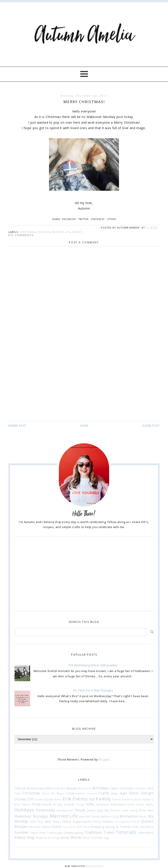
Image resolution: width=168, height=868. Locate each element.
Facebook (69, 219)
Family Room (121, 799)
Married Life (61, 232)
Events (80, 799)
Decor (134, 793)
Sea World (69, 827)
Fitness (26, 804)
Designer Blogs (94, 866)
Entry (58, 799)
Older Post (151, 426)
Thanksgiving (74, 833)
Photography (122, 822)
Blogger (104, 759)
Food (36, 804)
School (46, 827)
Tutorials (126, 832)
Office (67, 821)
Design (147, 793)
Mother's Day (110, 816)
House (80, 810)
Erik (67, 799)
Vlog (31, 837)
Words (77, 232)
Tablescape (55, 833)
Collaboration (75, 793)
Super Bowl (38, 833)
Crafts (104, 793)
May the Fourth (89, 816)
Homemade (45, 810)
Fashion (136, 799)
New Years (53, 821)
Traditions (93, 832)
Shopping (97, 827)
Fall (92, 799)
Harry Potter (136, 804)
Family (103, 799)
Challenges (127, 788)
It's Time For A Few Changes (93, 690)
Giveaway (102, 804)
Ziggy (107, 838)
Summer (22, 832)
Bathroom (52, 788)
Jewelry (92, 810)
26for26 (20, 788)
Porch (136, 821)
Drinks (39, 799)
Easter (49, 799)
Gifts (90, 804)
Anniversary (36, 788)
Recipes (21, 826)
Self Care (83, 827)
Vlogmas (41, 838)
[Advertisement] (84, 388)
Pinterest (98, 219)
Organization (82, 821)
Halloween (118, 804)
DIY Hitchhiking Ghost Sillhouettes (93, 665)
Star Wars (147, 827)
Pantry (97, 821)
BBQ (63, 788)
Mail (151, 810)
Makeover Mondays (31, 816)
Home (84, 426)
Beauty (72, 788)
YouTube (97, 838)
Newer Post (17, 426)
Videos (20, 837)
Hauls (150, 804)
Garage (80, 805)
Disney (20, 799)
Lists (125, 810)
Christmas (27, 232)
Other (112, 219)
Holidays (44, 232)
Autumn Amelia (84, 36)
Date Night (119, 793)
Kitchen (115, 810)
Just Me (104, 810)
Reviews (35, 827)
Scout (57, 826)
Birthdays (101, 788)
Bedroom (85, 788)
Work (86, 838)
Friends (69, 804)
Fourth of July (52, 804)
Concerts (92, 794)
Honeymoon (65, 810)
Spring (110, 827)
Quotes (147, 821)
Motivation (129, 816)
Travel (109, 832)
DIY (31, 799)
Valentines (146, 833)
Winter (65, 838)
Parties (108, 821)
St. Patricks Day (127, 827)
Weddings (54, 838)
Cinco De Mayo (53, 793)
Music (143, 816)
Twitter (83, 219)
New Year (37, 821)
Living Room (138, 810)
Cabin (114, 788)
